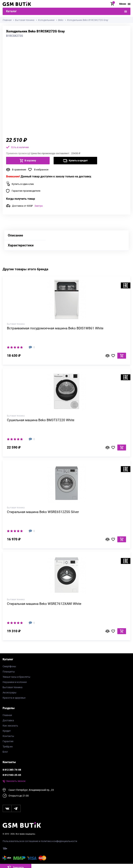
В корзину (28, 161)
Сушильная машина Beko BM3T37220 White (41, 420)
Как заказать (10, 726)
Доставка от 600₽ (27, 206)
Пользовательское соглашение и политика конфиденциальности (40, 841)
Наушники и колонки (15, 682)
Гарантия (8, 741)
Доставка (8, 720)
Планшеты (9, 672)
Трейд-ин (8, 747)
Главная (7, 715)
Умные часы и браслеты (16, 677)
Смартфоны (9, 666)
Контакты (8, 736)
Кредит (7, 731)
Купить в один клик (23, 184)
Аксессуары (9, 693)
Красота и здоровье (14, 698)
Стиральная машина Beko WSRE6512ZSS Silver (43, 512)
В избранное (41, 170)
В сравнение (19, 170)
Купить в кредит (75, 161)
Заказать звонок (16, 781)
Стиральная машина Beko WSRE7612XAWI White (44, 604)
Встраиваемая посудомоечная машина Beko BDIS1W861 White (55, 328)
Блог (5, 752)
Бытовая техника (13, 687)
